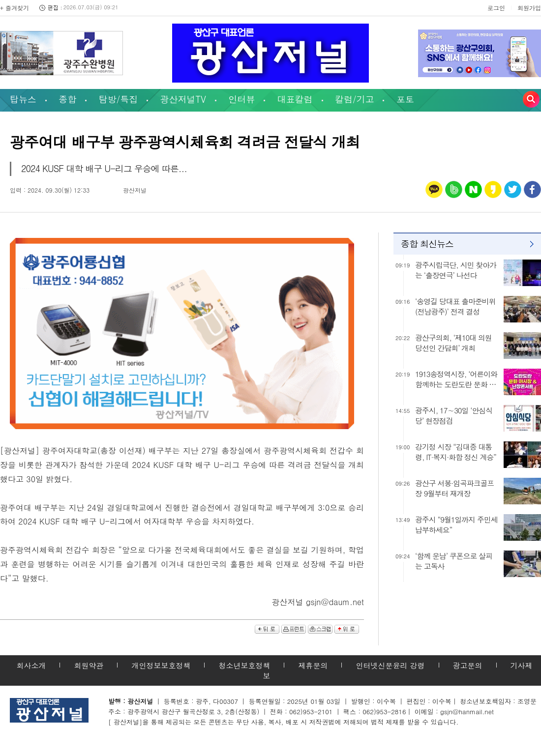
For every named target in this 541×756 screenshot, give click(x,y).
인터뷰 (241, 99)
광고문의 (468, 665)
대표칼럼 (295, 99)
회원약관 (89, 665)
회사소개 (31, 665)
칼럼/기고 (355, 99)
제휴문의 (313, 665)
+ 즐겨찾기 (15, 8)
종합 (67, 99)
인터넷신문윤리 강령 (390, 665)
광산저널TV (183, 99)
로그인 (496, 8)
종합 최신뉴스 (427, 244)
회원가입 (529, 8)
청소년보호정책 (244, 665)
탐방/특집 (119, 99)
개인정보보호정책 (161, 665)
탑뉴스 (23, 99)
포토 (405, 99)
